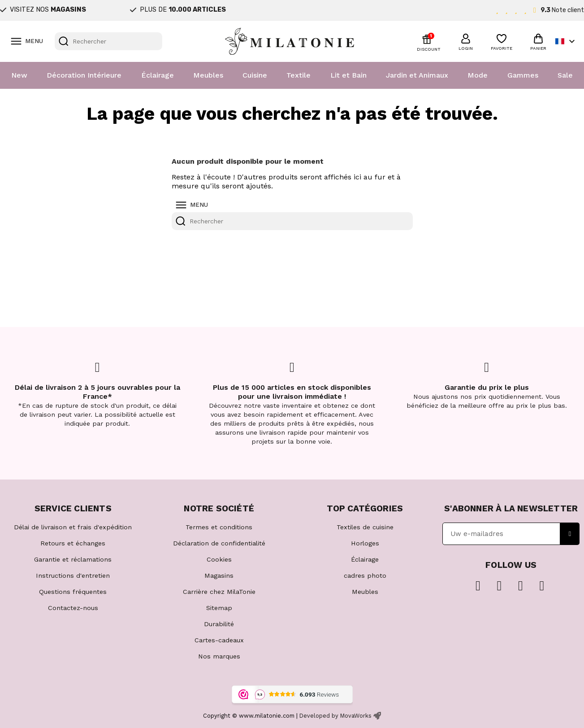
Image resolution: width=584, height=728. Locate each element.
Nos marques (219, 656)
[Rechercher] (108, 41)
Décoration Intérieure (84, 75)
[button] (466, 41)
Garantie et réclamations (73, 559)
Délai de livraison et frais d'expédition (73, 527)
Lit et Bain (348, 75)
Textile (298, 75)
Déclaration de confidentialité (219, 543)
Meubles (208, 75)
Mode (478, 75)
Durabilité (219, 624)
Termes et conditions (219, 527)
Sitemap (219, 608)
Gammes (523, 75)
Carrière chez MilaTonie (219, 592)
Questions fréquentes (73, 592)
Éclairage (158, 75)
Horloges (365, 543)
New (19, 75)
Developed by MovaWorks (335, 716)
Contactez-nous (73, 608)
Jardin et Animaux (417, 75)
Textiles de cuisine (365, 527)
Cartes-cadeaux (219, 640)
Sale (565, 75)
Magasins (219, 575)
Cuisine (255, 75)
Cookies (219, 559)
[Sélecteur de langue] (566, 41)
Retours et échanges (73, 543)
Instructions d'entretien (73, 575)
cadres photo (365, 575)
